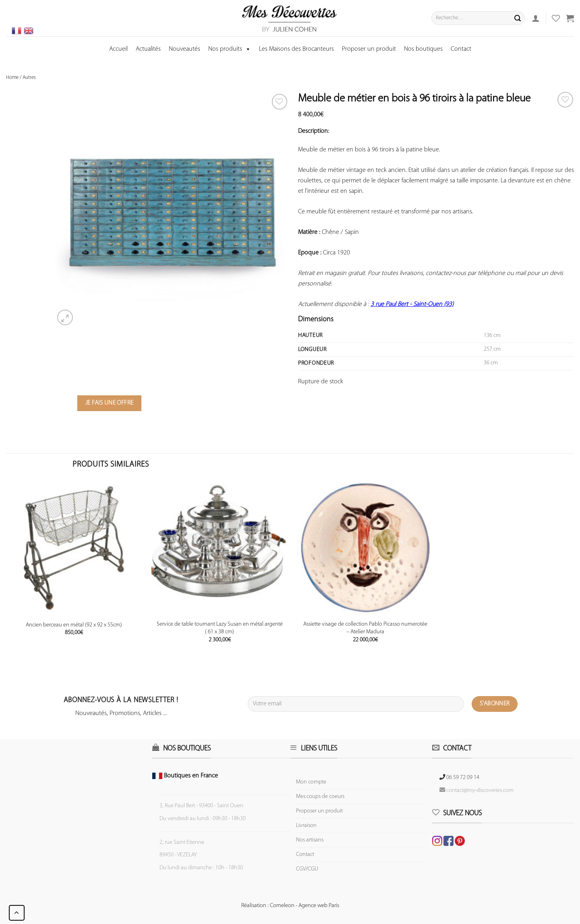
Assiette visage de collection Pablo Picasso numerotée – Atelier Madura (365, 628)
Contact (461, 49)
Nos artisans (310, 840)
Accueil (118, 49)
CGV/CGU (307, 869)
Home (12, 78)
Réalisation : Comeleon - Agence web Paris (290, 906)
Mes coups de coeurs (320, 797)
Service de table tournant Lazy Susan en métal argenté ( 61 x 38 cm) (220, 628)
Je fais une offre (110, 403)
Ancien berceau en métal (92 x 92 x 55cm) (74, 625)
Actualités (148, 49)
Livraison (306, 826)
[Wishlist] (565, 100)
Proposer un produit (369, 49)
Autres (29, 78)
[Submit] (518, 18)
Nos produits (230, 49)
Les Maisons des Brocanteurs (296, 49)
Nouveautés (184, 49)
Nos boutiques (423, 49)
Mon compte (311, 782)
